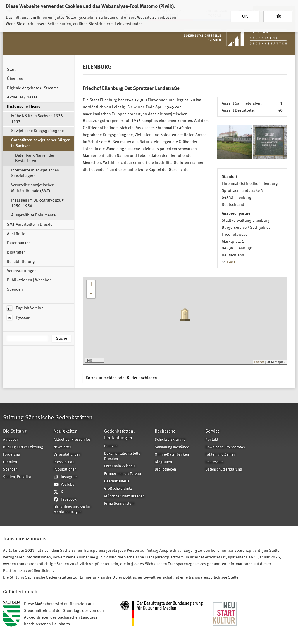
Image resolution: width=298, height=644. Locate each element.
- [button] (91, 294)
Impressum (214, 462)
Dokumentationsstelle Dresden (122, 456)
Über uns (15, 79)
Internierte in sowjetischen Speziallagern (35, 173)
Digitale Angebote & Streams (33, 88)
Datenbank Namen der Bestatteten (35, 158)
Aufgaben (11, 440)
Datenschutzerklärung (224, 469)
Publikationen (65, 469)
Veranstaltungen (22, 271)
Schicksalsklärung (170, 440)
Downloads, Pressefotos (225, 447)
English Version (25, 308)
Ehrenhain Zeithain (120, 466)
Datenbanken (19, 243)
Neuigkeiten (66, 431)
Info (278, 14)
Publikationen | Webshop (29, 280)
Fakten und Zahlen (221, 455)
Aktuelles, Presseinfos (72, 440)
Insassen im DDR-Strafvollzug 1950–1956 (37, 203)
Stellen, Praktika (17, 477)
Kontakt (212, 440)
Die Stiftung (15, 431)
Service (212, 431)
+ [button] (91, 285)
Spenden (15, 289)
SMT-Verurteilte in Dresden (31, 225)
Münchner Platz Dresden (124, 496)
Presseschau (64, 462)
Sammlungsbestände (172, 447)
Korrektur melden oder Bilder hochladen (121, 378)
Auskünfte (16, 234)
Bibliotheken (165, 469)
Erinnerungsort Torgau (123, 474)
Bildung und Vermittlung (23, 447)
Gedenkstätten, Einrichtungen (119, 435)
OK (245, 14)
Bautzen (111, 446)
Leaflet (259, 362)
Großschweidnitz (118, 489)
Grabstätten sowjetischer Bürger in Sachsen (40, 143)
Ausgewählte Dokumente (33, 215)
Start (11, 70)
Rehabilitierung (21, 262)
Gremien (10, 462)
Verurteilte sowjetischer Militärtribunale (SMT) (32, 188)
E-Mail (232, 262)
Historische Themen (25, 107)
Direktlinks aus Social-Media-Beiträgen (72, 510)
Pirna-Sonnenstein (119, 504)
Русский (19, 318)
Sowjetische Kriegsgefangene (37, 131)
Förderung (11, 455)
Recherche (165, 431)
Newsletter (62, 447)
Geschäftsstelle (117, 481)
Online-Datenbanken (172, 455)
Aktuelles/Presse (22, 97)
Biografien (16, 252)
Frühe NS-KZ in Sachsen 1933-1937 (38, 119)
